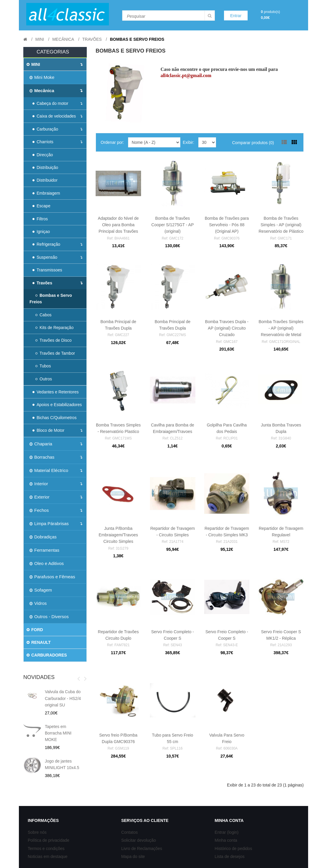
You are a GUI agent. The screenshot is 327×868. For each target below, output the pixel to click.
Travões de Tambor (55, 353)
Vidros (38, 603)
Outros (44, 379)
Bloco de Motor (48, 430)
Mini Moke (42, 77)
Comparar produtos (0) (253, 143)
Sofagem (41, 590)
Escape (41, 206)
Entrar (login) (227, 832)
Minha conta (226, 840)
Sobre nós (37, 832)
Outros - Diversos (49, 617)
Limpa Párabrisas (49, 523)
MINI (40, 39)
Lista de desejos (229, 856)
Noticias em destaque (48, 856)
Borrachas (42, 457)
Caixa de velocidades (54, 116)
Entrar (236, 16)
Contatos (130, 832)
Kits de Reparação (54, 328)
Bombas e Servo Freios (137, 39)
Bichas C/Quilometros (54, 418)
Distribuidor (45, 180)
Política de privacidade (49, 840)
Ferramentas (44, 550)
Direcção (43, 155)
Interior (39, 484)
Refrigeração (46, 244)
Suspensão (45, 257)
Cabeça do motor (50, 103)
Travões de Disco (53, 340)
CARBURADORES (47, 655)
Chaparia (41, 444)
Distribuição (45, 167)
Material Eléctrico (49, 470)
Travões (92, 39)
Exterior (40, 497)
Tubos (43, 366)
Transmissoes (47, 270)
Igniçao (41, 232)
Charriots (43, 142)
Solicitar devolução (139, 840)
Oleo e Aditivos (47, 563)
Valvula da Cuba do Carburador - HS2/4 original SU (63, 698)
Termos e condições (46, 849)
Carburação (45, 129)
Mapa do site (133, 856)
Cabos (43, 315)
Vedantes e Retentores (55, 392)
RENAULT (39, 642)
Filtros (40, 219)
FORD (35, 630)
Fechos (39, 510)
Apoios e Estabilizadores (57, 405)
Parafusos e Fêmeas (52, 577)
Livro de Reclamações (142, 849)
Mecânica (63, 39)
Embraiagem (46, 193)
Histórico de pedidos (233, 849)
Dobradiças (43, 537)
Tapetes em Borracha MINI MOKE (58, 733)
